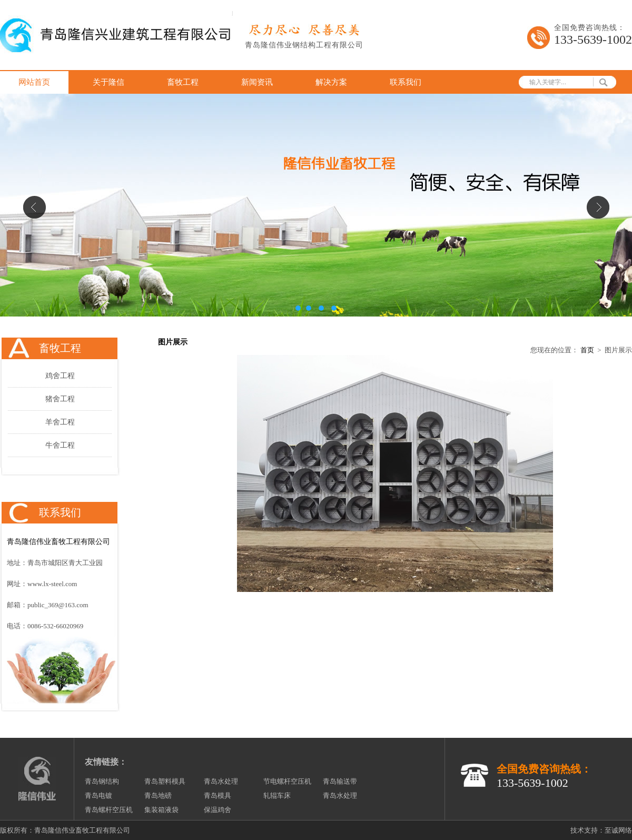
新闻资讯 (257, 82)
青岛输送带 (340, 781)
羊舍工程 (60, 422)
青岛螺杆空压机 (109, 810)
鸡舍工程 (60, 376)
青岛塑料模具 (165, 781)
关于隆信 (108, 82)
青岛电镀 (98, 795)
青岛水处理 (221, 781)
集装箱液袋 (161, 810)
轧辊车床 (277, 795)
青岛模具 (218, 795)
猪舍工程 (60, 399)
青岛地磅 (158, 795)
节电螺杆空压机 (287, 781)
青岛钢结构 (102, 781)
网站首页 (34, 82)
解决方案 (331, 82)
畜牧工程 (183, 82)
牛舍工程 (60, 445)
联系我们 (406, 82)
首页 (587, 350)
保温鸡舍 (218, 810)
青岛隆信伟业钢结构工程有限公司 (304, 45)
